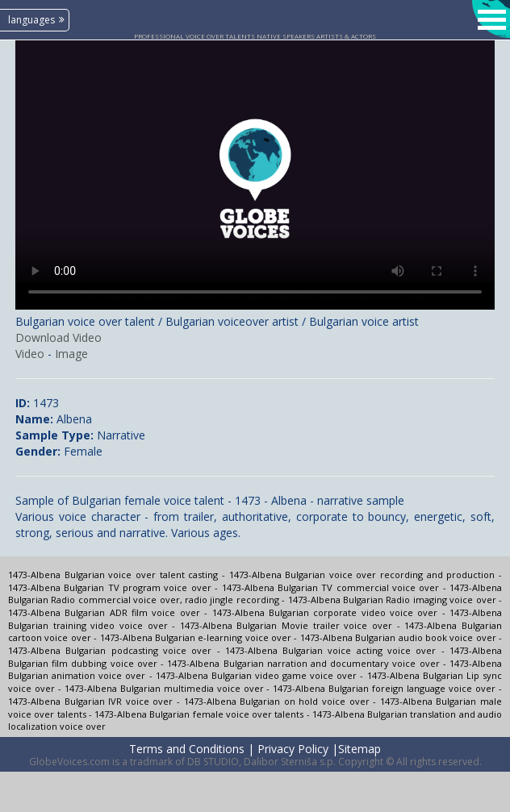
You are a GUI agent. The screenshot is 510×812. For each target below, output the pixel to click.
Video (30, 354)
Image (71, 354)
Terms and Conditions (187, 749)
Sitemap (360, 749)
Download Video (59, 337)
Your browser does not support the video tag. (255, 175)
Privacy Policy (293, 749)
